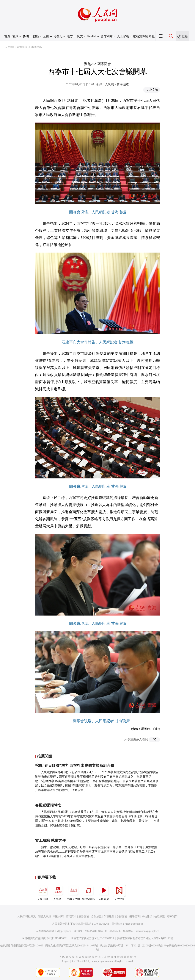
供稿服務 (109, 916)
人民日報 (43, 892)
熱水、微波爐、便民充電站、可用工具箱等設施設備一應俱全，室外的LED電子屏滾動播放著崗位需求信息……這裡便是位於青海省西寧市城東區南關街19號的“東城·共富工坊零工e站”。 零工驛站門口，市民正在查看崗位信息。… (96, 852)
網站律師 (147, 916)
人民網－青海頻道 (117, 84)
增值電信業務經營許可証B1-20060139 (92, 938)
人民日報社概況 (27, 916)
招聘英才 (71, 916)
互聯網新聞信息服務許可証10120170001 (45, 938)
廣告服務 (84, 916)
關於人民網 (45, 916)
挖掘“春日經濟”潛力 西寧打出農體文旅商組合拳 (75, 765)
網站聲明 (134, 916)
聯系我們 (172, 916)
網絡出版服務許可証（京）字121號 (120, 946)
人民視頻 (104, 892)
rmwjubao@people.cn (148, 931)
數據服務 (122, 916)
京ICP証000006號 (152, 946)
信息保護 (160, 916)
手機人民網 (73, 892)
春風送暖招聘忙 (48, 805)
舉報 (152, 36)
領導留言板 (89, 892)
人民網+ (58, 892)
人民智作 (119, 892)
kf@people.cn (64, 931)
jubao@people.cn (134, 924)
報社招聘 (59, 916)
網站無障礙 (141, 36)
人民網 (9, 47)
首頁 (7, 36)
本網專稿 (37, 47)
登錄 (185, 36)
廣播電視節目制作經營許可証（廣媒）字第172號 (145, 938)
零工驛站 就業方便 (50, 840)
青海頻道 (22, 47)
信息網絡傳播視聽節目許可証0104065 (22, 946)
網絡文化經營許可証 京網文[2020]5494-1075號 (72, 946)
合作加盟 (96, 916)
